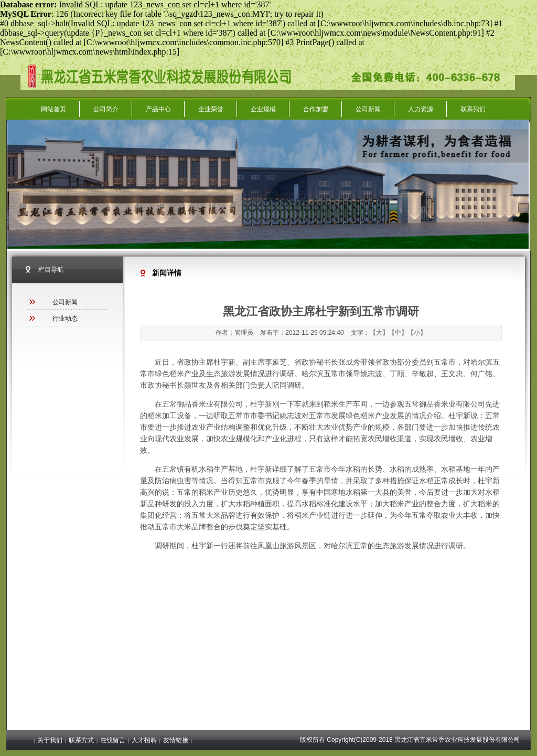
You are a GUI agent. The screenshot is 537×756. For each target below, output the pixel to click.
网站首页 (53, 109)
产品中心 (158, 109)
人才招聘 (144, 740)
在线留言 (113, 740)
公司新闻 (368, 109)
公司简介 (106, 109)
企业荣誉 (211, 109)
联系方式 (81, 740)
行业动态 (65, 318)
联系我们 (473, 109)
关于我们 (50, 740)
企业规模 (263, 109)
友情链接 (176, 740)
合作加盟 (316, 109)
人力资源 (421, 109)
